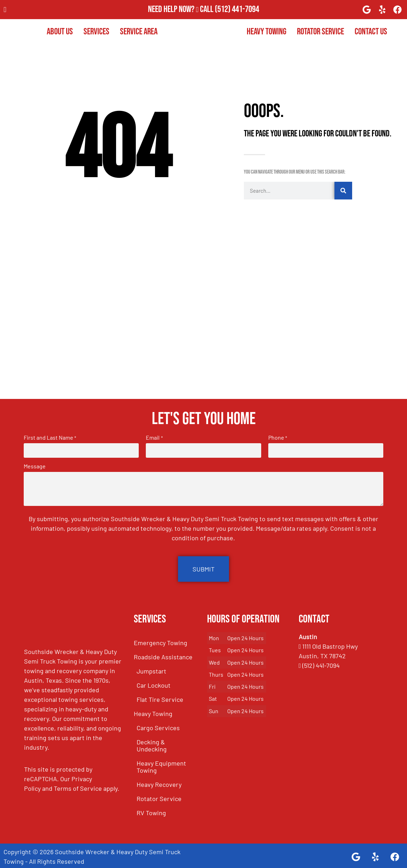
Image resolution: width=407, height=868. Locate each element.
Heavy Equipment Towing (161, 765)
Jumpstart (151, 669)
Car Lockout (154, 683)
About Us (60, 32)
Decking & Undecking (152, 743)
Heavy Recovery (159, 782)
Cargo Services (158, 726)
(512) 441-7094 (237, 9)
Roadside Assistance (163, 655)
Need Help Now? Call (181, 9)
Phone (278, 438)
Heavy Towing (266, 32)
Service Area (139, 32)
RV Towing (151, 811)
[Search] (343, 191)
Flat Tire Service (160, 697)
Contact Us (371, 32)
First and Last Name (50, 438)
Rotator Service (320, 32)
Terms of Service (78, 786)
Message (35, 465)
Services (96, 32)
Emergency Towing (160, 641)
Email (154, 438)
